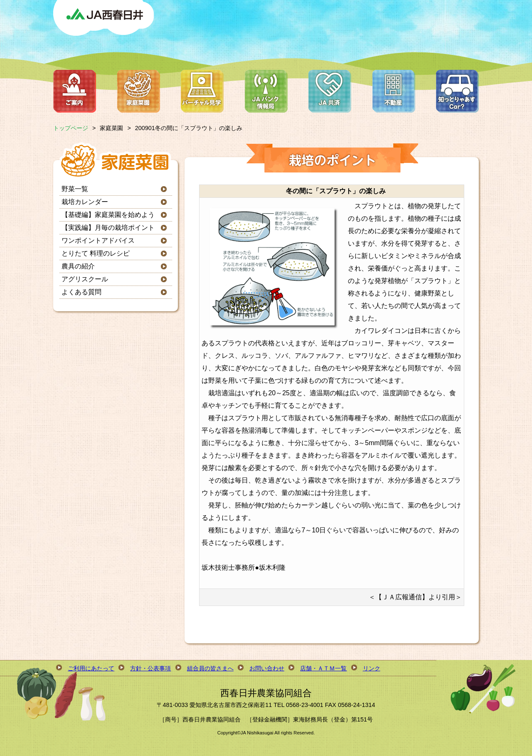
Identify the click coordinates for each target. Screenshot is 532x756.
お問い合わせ (267, 668)
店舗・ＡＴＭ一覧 (323, 668)
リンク (372, 668)
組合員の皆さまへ (210, 668)
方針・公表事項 (150, 668)
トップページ (71, 128)
